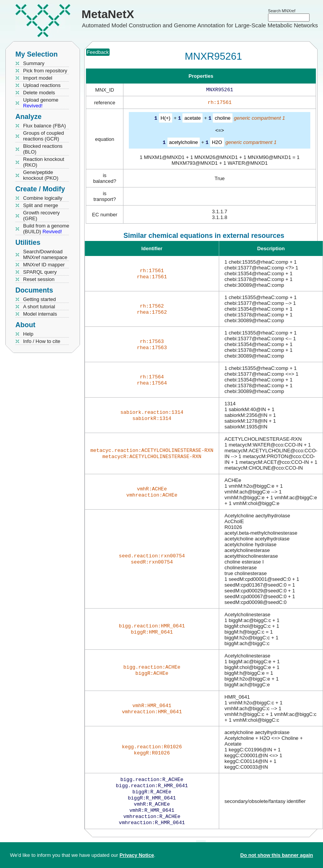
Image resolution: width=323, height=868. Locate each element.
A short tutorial (39, 307)
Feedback (98, 52)
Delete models (39, 93)
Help (28, 334)
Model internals (40, 314)
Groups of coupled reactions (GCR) (43, 136)
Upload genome (41, 103)
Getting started (39, 299)
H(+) (166, 120)
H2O (217, 143)
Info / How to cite (42, 341)
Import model (38, 78)
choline (222, 120)
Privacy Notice (137, 855)
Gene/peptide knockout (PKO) (41, 175)
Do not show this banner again (277, 855)
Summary (34, 63)
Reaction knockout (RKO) (44, 162)
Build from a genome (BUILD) (46, 229)
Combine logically (43, 198)
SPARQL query (40, 272)
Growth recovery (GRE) (41, 216)
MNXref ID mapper (44, 265)
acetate (192, 120)
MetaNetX (108, 14)
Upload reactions (42, 85)
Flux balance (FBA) (44, 126)
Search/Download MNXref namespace (45, 254)
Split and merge (41, 205)
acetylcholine (184, 143)
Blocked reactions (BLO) (43, 149)
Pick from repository (45, 71)
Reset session (39, 279)
